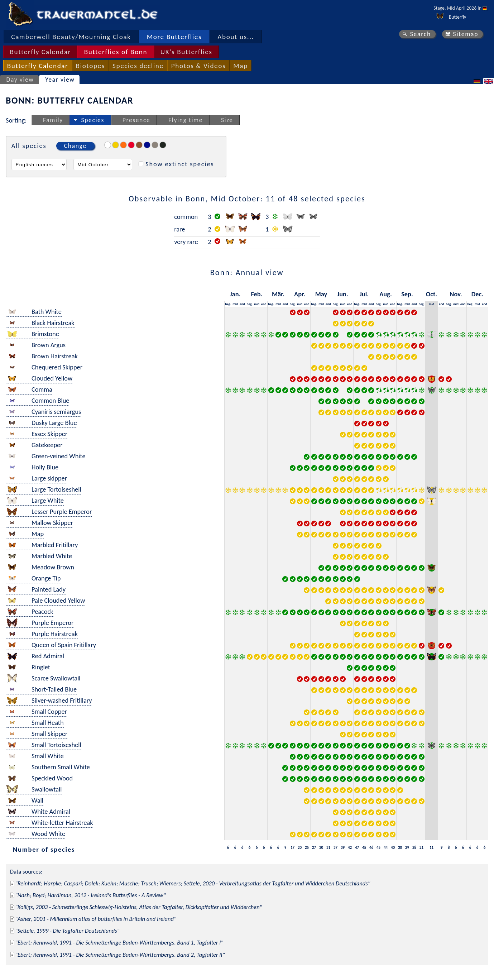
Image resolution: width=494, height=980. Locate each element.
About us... (236, 37)
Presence (136, 120)
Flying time (186, 120)
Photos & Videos (198, 66)
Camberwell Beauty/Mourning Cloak (71, 37)
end (242, 304)
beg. (228, 304)
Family (53, 120)
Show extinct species (180, 164)
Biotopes (90, 66)
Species (93, 120)
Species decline (138, 66)
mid (235, 304)
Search (421, 34)
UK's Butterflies (186, 52)
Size (227, 120)
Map (240, 66)
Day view (20, 80)
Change (75, 146)
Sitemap (466, 34)
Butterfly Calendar (40, 52)
